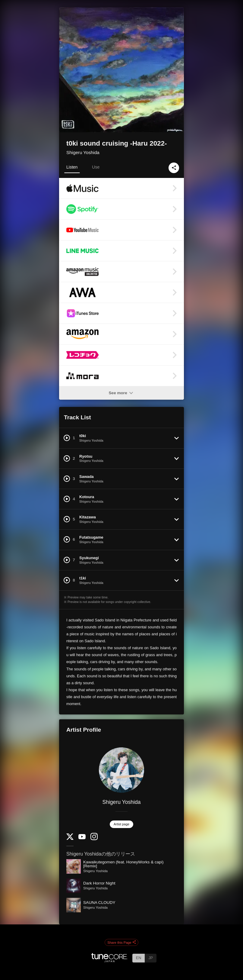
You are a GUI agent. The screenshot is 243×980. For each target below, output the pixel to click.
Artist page (121, 824)
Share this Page (121, 943)
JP (151, 958)
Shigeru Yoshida (83, 152)
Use (96, 167)
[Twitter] (70, 838)
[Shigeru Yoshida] (121, 770)
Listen (72, 167)
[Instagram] (94, 839)
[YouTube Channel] (82, 838)
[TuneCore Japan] (109, 961)
